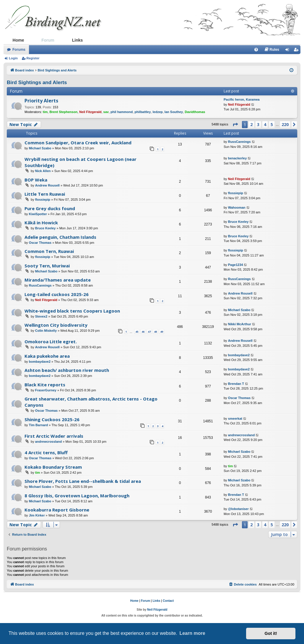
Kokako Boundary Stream (53, 467)
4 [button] (265, 124)
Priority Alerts (41, 101)
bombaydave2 (40, 362)
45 (137, 332)
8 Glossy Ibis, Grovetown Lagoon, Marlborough (77, 496)
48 (155, 332)
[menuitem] (256, 50)
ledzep (157, 112)
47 (149, 332)
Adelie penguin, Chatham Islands (60, 237)
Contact (168, 601)
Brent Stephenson (63, 112)
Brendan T (236, 384)
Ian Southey (174, 112)
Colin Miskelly (46, 331)
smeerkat (235, 419)
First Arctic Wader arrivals (54, 436)
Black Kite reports (45, 385)
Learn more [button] (192, 633)
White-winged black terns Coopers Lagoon (72, 311)
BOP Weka (36, 180)
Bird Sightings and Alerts (37, 82)
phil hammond (122, 112)
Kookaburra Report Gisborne (57, 510)
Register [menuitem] (297, 51)
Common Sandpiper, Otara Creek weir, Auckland (78, 143)
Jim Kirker (37, 515)
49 (162, 332)
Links (78, 40)
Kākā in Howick (41, 223)
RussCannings (239, 142)
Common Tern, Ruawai (49, 251)
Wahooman (237, 207)
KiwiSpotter (38, 214)
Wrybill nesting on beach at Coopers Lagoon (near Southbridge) (81, 162)
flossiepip (43, 200)
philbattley (143, 112)
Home (18, 40)
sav (106, 112)
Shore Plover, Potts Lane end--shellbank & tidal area (83, 481)
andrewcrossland (48, 442)
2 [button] (251, 124)
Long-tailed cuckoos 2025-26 (57, 294)
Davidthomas (195, 112)
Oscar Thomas (40, 243)
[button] (235, 125)
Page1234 (236, 265)
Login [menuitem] (289, 51)
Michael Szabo (40, 148)
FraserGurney (46, 390)
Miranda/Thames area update (58, 280)
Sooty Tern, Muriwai (47, 266)
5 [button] (272, 124)
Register (33, 58)
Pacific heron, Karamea (242, 99)
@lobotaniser (238, 509)
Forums (19, 50)
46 (143, 332)
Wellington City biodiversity (56, 325)
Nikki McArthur (240, 324)
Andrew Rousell (47, 185)
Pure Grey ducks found (50, 208)
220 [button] (285, 124)
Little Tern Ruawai (45, 194)
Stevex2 (41, 316)
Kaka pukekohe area (47, 356)
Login (13, 58)
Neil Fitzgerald (90, 112)
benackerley (238, 158)
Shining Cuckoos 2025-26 (52, 419)
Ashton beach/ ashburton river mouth (67, 370)
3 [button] (258, 124)
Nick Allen (43, 171)
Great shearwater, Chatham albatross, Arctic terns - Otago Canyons (91, 402)
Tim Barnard (39, 425)
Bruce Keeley (45, 228)
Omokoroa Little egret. (51, 341)
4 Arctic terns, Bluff (46, 452)
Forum (48, 40)
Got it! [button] (271, 633)
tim (45, 112)
